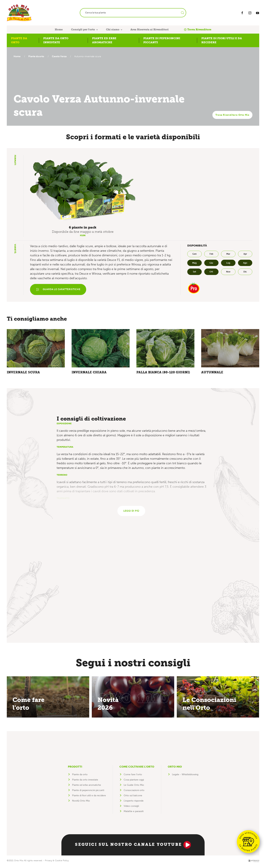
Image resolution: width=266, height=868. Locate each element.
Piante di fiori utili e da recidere (89, 798)
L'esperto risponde (134, 803)
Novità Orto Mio (81, 803)
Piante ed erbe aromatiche (87, 788)
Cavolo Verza (61, 56)
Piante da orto (37, 56)
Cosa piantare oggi (134, 782)
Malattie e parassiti (134, 814)
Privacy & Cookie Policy (57, 863)
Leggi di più (131, 513)
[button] (83, 190)
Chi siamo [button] (113, 30)
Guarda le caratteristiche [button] (59, 290)
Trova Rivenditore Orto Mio (232, 115)
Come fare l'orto (133, 777)
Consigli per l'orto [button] (83, 30)
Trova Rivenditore (198, 30)
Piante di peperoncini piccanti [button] (162, 40)
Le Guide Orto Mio (134, 788)
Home (59, 30)
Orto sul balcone (133, 798)
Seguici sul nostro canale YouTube (133, 847)
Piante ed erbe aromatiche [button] (104, 40)
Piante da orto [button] (19, 40)
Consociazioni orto (134, 793)
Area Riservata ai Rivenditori (150, 30)
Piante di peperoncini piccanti (88, 793)
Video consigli (131, 809)
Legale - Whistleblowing (185, 777)
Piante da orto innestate (85, 782)
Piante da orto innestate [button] (56, 40)
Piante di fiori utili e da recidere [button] (222, 40)
